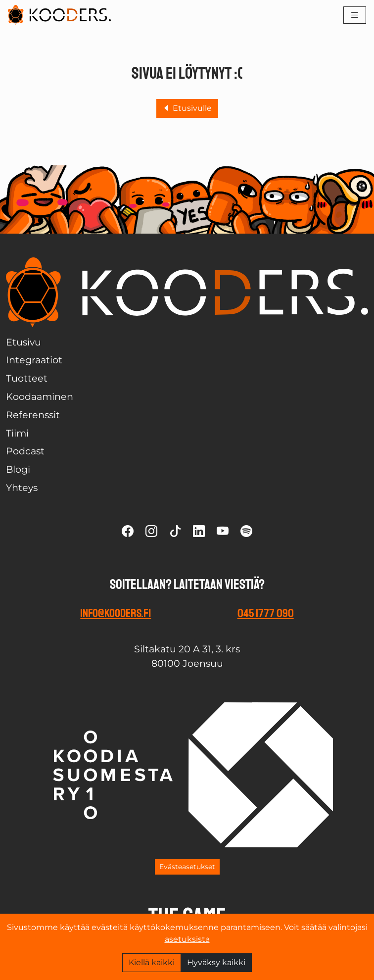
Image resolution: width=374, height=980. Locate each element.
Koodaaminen (40, 396)
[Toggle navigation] (355, 15)
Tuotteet (27, 378)
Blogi (18, 469)
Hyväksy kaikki (216, 962)
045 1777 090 (266, 613)
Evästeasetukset (187, 867)
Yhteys (22, 488)
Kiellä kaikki (152, 962)
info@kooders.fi (116, 613)
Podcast (25, 451)
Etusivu (23, 342)
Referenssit (33, 415)
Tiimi (17, 433)
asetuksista (187, 939)
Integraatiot (34, 360)
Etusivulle (187, 108)
